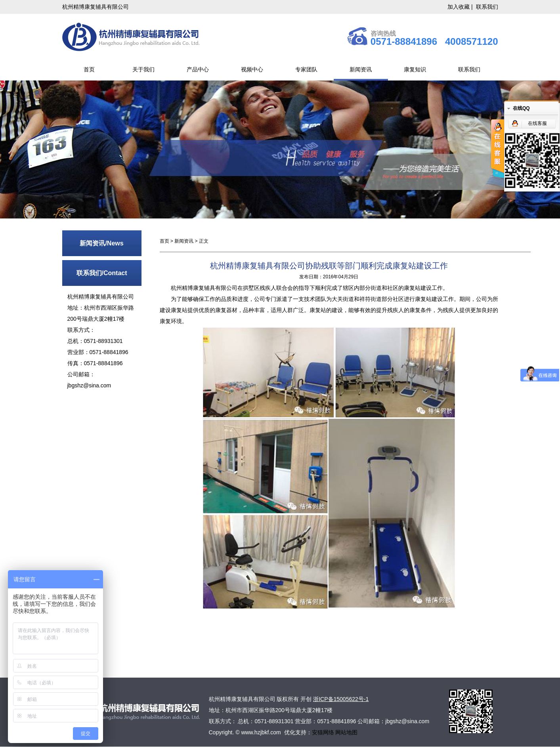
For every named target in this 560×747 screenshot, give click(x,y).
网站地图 (346, 732)
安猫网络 (324, 732)
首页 (89, 69)
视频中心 (252, 69)
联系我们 (487, 7)
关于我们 (143, 69)
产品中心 (198, 69)
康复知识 (415, 69)
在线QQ (521, 108)
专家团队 (306, 69)
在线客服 (537, 123)
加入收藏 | (461, 7)
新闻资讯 (361, 69)
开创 (306, 699)
